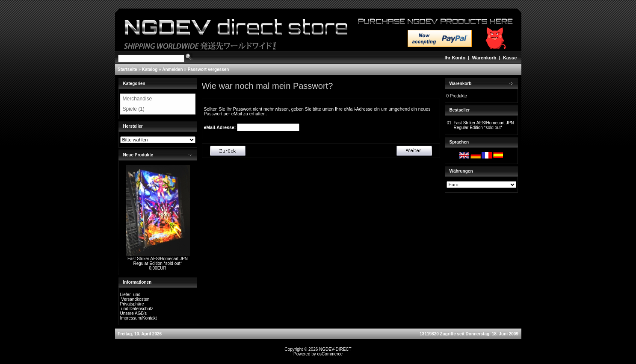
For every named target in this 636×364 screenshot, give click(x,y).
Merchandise (138, 99)
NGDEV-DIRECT (335, 349)
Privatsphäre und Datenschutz (137, 306)
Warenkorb (484, 58)
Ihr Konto (455, 58)
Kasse (510, 58)
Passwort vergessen (209, 69)
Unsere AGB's (134, 313)
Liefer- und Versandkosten (135, 297)
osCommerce (330, 354)
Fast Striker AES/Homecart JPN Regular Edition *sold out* (158, 261)
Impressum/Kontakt (139, 318)
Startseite (127, 69)
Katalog (150, 69)
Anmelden (172, 69)
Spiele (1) (134, 109)
